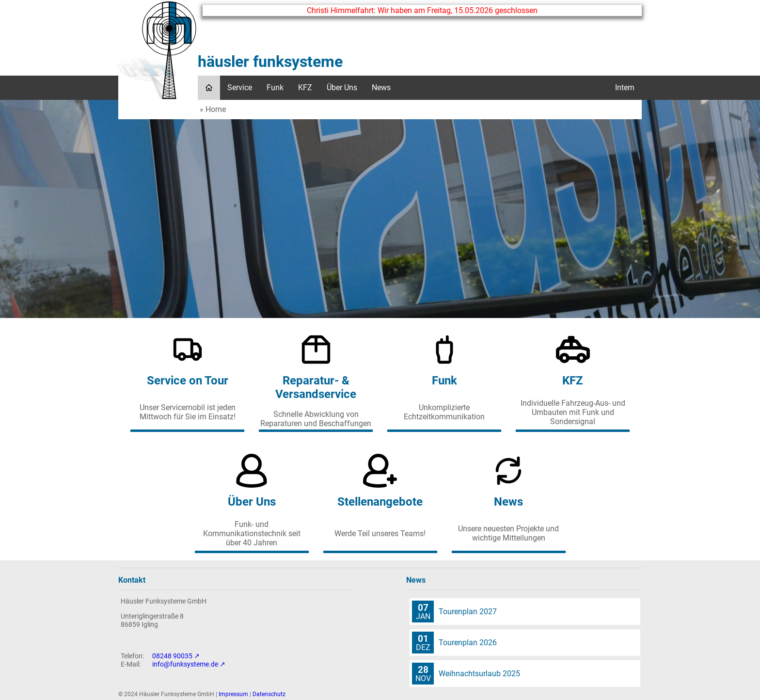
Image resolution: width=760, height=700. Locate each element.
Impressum (233, 694)
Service (240, 87)
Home (216, 109)
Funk (275, 87)
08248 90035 (172, 656)
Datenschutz (269, 694)
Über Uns (342, 87)
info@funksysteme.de (185, 664)
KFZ (305, 87)
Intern (625, 87)
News (381, 87)
